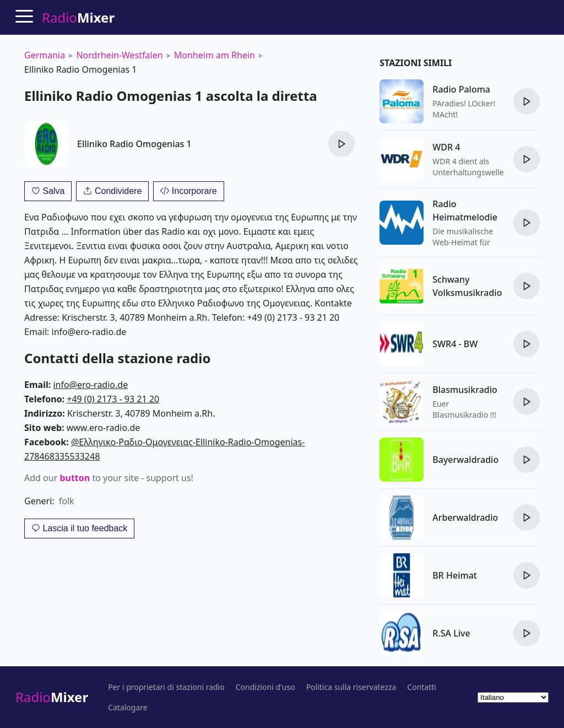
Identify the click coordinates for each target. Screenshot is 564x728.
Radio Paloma (461, 89)
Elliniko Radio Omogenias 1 (134, 144)
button (75, 478)
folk (67, 501)
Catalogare (128, 708)
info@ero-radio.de (90, 385)
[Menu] (24, 16)
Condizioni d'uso (265, 687)
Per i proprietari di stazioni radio (166, 687)
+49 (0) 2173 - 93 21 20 (113, 399)
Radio (52, 697)
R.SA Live (451, 633)
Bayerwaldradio (465, 460)
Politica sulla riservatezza (351, 687)
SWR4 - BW (455, 344)
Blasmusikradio (465, 390)
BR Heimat (455, 575)
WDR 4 (446, 147)
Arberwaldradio (465, 517)
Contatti (422, 687)
